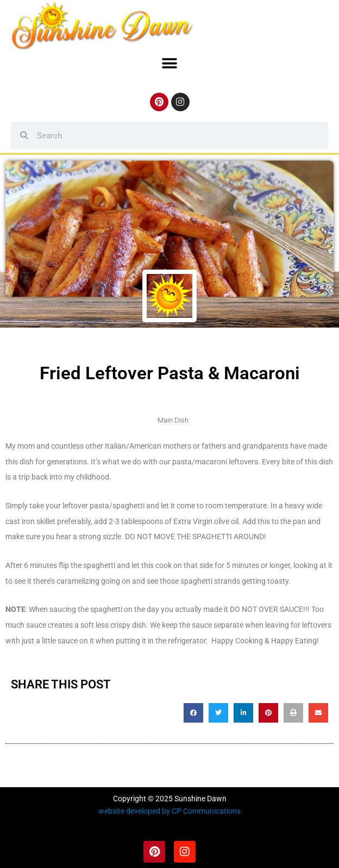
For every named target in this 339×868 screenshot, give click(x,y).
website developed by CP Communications (169, 811)
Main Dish (173, 420)
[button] (170, 64)
